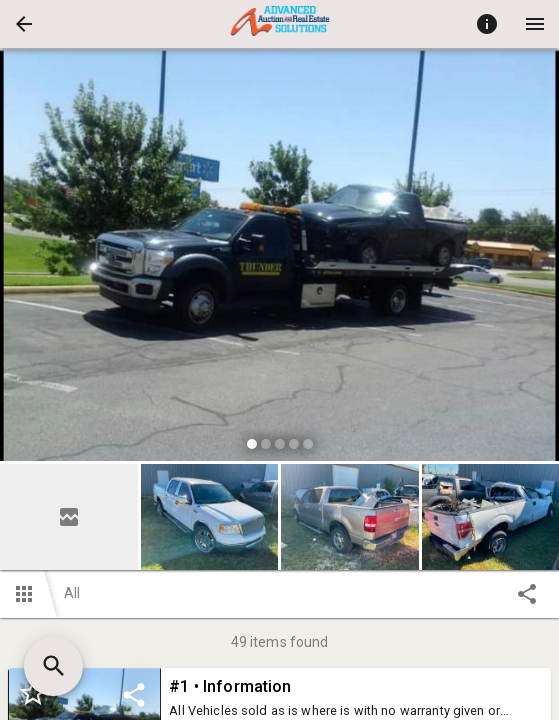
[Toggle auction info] (487, 24)
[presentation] (280, 24)
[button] (24, 24)
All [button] (72, 593)
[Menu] (535, 24)
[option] (279, 257)
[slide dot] (252, 444)
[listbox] (279, 257)
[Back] (24, 24)
